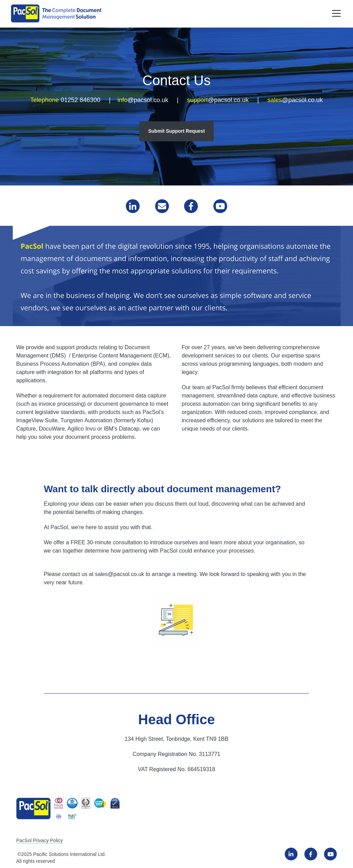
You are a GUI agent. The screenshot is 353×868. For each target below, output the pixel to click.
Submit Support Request (176, 131)
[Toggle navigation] (336, 13)
